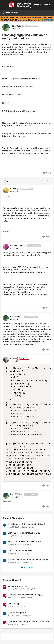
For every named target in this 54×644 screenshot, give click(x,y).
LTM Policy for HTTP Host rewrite (24, 533)
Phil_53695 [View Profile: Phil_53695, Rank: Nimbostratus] (16, 26)
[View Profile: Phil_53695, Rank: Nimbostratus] (6, 27)
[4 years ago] (14, 625)
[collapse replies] (27, 187)
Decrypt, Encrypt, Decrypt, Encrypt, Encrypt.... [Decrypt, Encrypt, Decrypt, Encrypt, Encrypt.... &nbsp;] (25, 595)
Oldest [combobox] (46, 181)
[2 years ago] (13, 598)
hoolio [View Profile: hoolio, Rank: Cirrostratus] (13, 189)
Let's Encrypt (14, 604)
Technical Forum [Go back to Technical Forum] (10, 13)
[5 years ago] (13, 616)
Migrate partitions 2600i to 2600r (24, 542)
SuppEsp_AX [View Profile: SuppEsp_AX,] (27, 545)
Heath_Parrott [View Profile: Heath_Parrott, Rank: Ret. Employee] (26, 598)
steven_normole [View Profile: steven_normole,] (28, 527)
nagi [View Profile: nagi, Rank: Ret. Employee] (23, 607)
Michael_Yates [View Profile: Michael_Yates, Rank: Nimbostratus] (17, 245)
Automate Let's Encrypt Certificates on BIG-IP (29, 622)
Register (37, 5)
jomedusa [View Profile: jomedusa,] (26, 536)
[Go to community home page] (20, 5)
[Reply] (47, 173)
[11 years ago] (13, 589)
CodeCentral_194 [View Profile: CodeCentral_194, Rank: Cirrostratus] (28, 589)
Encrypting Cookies (17, 586)
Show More (27, 568)
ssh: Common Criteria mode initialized (26, 524)
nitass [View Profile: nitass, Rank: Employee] (13, 358)
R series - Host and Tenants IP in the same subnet (28, 560)
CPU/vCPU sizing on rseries (21, 551)
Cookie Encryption (17, 613)
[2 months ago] (14, 527)
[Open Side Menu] (4, 5)
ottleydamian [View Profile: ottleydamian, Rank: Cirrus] (25, 615)
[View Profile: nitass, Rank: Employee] (6, 360)
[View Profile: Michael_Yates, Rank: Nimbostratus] (6, 247)
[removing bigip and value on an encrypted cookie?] (15, 192)
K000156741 (47, 20)
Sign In (47, 5)
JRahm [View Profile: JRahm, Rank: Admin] (24, 625)
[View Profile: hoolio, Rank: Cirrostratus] (6, 190)
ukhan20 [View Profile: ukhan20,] (25, 554)
